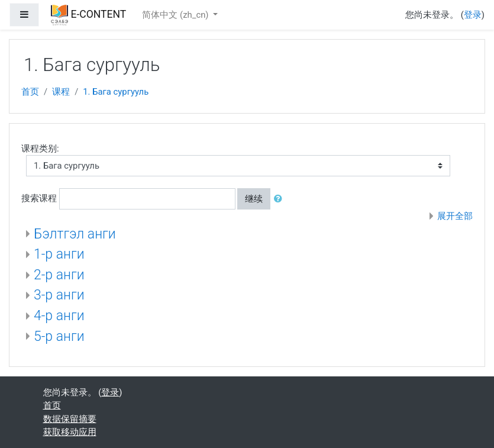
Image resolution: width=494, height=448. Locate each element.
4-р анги (59, 316)
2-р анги (59, 275)
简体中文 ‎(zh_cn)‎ (176, 15)
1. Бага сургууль (116, 92)
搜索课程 (39, 198)
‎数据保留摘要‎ (70, 419)
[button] (280, 199)
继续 (254, 199)
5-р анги (59, 336)
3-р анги (59, 295)
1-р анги (59, 254)
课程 (61, 92)
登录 (473, 15)
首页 (30, 92)
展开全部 (455, 216)
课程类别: (40, 149)
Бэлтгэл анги (75, 234)
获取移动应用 (70, 432)
